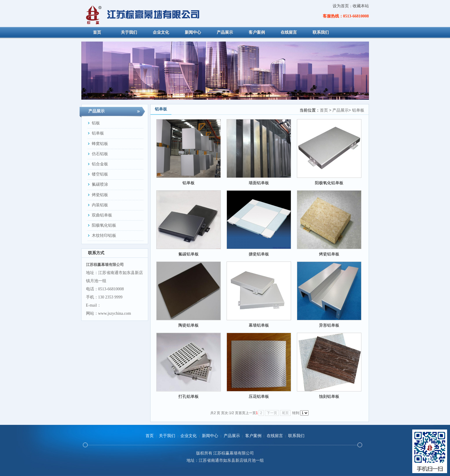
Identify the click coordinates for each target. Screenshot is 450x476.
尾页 (285, 413)
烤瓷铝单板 (329, 254)
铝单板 (358, 110)
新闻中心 (210, 436)
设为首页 (341, 6)
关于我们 (167, 436)
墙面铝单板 (259, 183)
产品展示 (340, 110)
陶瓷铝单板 (189, 325)
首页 (324, 110)
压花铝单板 (259, 397)
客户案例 (253, 436)
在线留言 (275, 436)
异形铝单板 (329, 325)
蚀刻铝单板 (329, 397)
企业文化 (189, 436)
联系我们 (296, 436)
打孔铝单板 (189, 397)
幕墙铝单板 (259, 325)
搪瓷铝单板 (259, 254)
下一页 (272, 413)
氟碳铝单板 (189, 254)
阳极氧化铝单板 (329, 183)
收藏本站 (361, 6)
